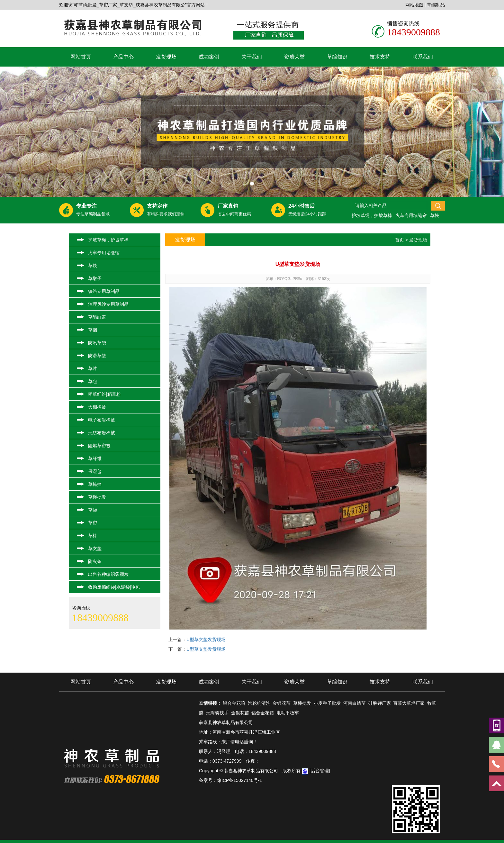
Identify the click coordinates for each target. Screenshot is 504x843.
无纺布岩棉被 (102, 433)
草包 (93, 381)
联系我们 (423, 57)
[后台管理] (320, 771)
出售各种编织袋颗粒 (108, 574)
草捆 (93, 330)
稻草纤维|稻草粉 (104, 394)
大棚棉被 (97, 407)
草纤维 (95, 458)
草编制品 (436, 5)
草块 (435, 215)
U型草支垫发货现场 (206, 639)
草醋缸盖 (97, 317)
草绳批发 (97, 497)
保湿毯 (95, 471)
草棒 (93, 536)
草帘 (93, 523)
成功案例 (209, 57)
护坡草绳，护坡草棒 (372, 215)
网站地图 (414, 5)
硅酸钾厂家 (380, 703)
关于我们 (252, 57)
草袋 (93, 510)
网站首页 (81, 57)
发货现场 (166, 57)
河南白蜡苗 (355, 703)
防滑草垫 (97, 356)
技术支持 (380, 57)
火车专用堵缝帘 (411, 215)
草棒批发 (302, 703)
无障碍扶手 (217, 713)
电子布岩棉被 (102, 420)
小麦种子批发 (327, 703)
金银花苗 (282, 703)
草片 (93, 368)
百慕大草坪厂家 (409, 703)
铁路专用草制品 (104, 291)
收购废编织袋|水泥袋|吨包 (114, 587)
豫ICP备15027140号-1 (239, 780)
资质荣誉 (294, 57)
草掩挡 (95, 484)
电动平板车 (288, 713)
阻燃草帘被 (99, 446)
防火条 (95, 561)
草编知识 (337, 57)
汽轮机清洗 (259, 703)
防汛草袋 (97, 343)
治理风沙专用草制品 (108, 304)
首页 (400, 240)
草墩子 (95, 278)
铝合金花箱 (234, 703)
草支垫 (95, 548)
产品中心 (123, 57)
